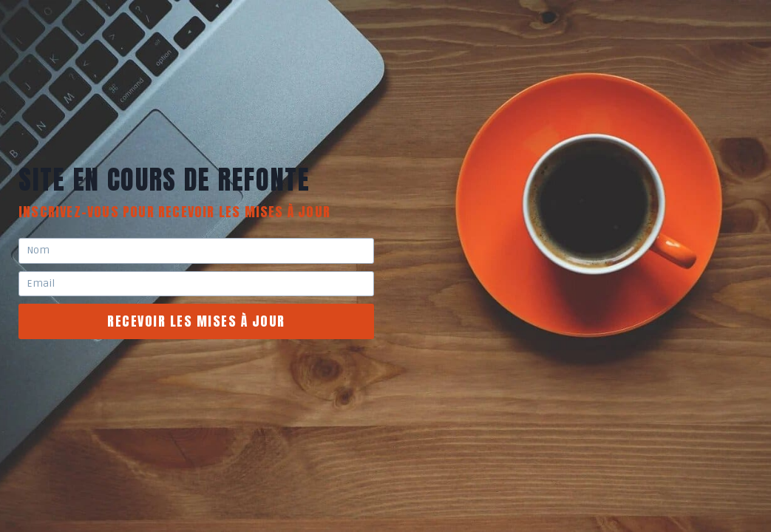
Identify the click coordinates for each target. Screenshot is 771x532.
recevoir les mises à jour (196, 321)
